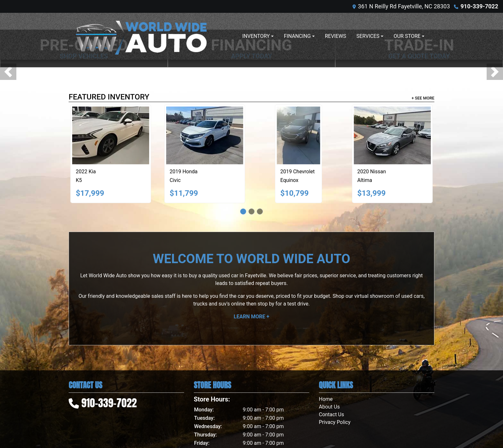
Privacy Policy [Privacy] (335, 422)
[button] (8, 72)
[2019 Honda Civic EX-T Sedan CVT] (205, 135)
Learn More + (252, 317)
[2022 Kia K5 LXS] (111, 135)
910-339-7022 (479, 6)
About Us (329, 407)
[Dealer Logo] (141, 36)
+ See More (423, 98)
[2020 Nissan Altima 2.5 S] (392, 135)
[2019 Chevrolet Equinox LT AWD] (298, 135)
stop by (266, 304)
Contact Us (332, 414)
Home (326, 399)
